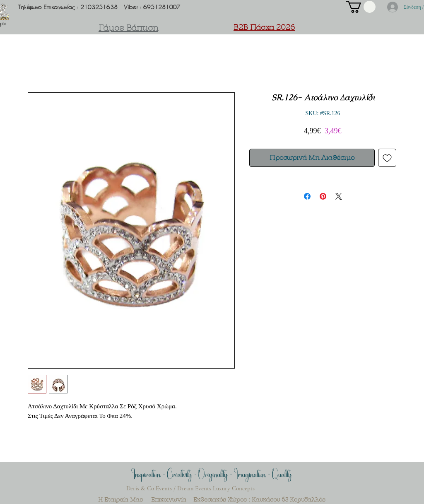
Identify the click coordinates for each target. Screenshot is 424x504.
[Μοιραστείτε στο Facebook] (307, 196)
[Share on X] (339, 196)
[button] (361, 7)
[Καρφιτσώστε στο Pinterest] (323, 196)
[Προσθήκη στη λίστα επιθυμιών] (387, 158)
